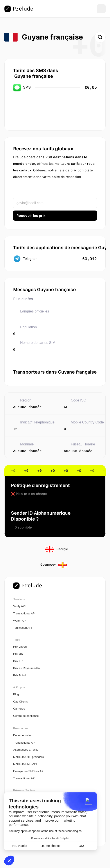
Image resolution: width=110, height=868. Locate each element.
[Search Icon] (100, 37)
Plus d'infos (23, 299)
